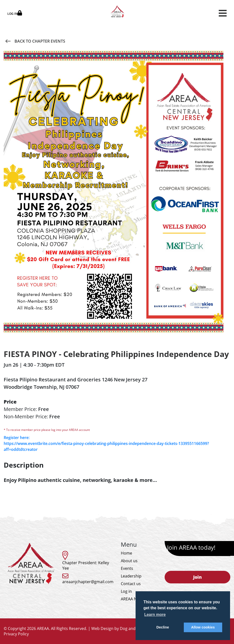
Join (197, 577)
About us (129, 561)
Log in (126, 591)
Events (127, 568)
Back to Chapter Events (35, 41)
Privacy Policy (16, 634)
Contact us (131, 584)
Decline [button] (163, 627)
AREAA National (135, 599)
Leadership (131, 576)
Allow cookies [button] (203, 627)
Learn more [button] (155, 615)
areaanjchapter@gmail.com (88, 582)
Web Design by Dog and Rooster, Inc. (125, 628)
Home (126, 553)
